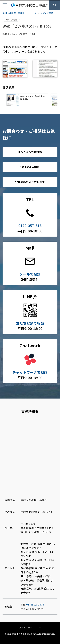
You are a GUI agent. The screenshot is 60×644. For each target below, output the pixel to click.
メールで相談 (30, 274)
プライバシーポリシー (30, 628)
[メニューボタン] (5, 5)
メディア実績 (11, 20)
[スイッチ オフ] (54, 5)
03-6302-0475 (35, 604)
